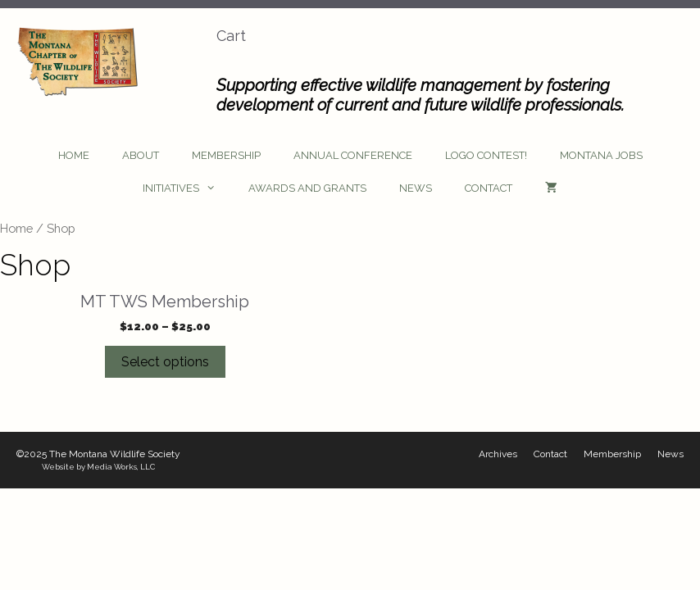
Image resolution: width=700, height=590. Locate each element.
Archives (498, 454)
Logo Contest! (486, 155)
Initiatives (187, 188)
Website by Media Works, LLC (98, 467)
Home (74, 155)
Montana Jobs (601, 155)
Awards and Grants (307, 188)
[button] (216, 188)
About (141, 155)
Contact (489, 188)
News (416, 188)
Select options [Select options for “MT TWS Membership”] (165, 362)
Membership (226, 155)
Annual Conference (353, 155)
